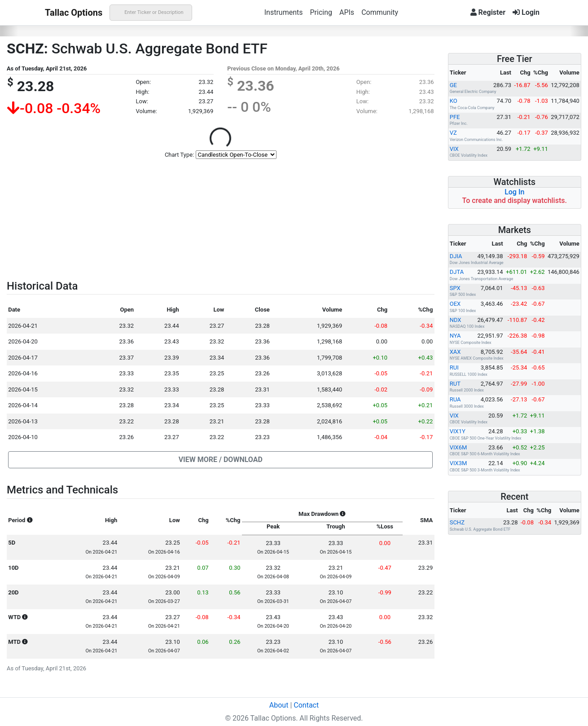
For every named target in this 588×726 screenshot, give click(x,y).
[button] (220, 460)
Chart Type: (179, 155)
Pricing (321, 12)
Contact (306, 705)
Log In (514, 192)
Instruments (284, 12)
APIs (347, 12)
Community (380, 12)
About (279, 705)
